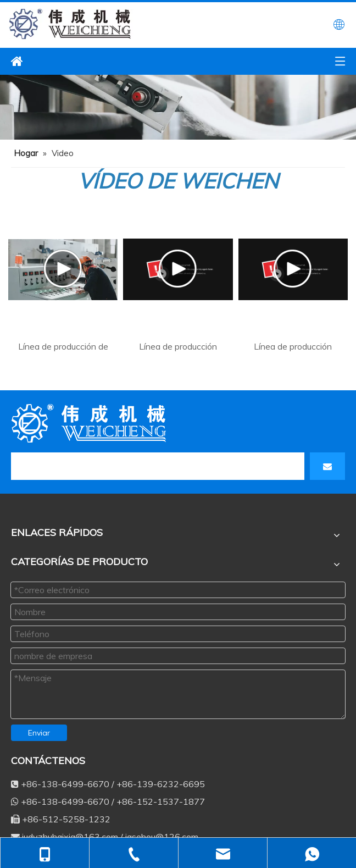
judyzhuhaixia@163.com (294, 832)
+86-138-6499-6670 (130, 832)
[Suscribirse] (327, 466)
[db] (91, 423)
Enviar (39, 733)
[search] (54, 466)
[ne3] (178, 107)
